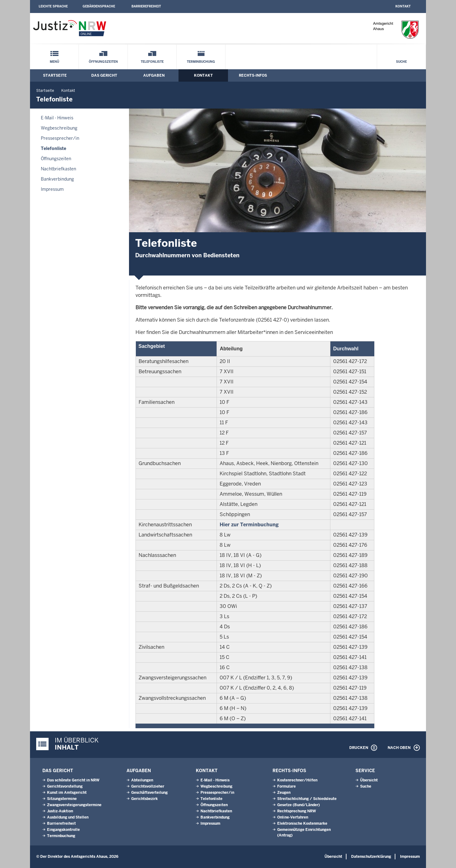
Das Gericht (104, 75)
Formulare (286, 786)
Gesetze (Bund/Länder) (299, 805)
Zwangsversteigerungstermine (74, 805)
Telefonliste (152, 62)
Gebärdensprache (99, 6)
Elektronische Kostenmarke (302, 823)
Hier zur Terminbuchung (249, 525)
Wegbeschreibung (59, 128)
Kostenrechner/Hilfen (297, 780)
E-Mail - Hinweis (57, 118)
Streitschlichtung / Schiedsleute (307, 799)
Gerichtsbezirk (144, 799)
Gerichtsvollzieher (148, 786)
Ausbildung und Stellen (68, 817)
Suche (401, 62)
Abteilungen (142, 780)
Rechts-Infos (253, 75)
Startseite (55, 75)
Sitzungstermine (62, 799)
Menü (54, 62)
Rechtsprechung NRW (297, 811)
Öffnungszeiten (103, 62)
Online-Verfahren (293, 817)
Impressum (52, 189)
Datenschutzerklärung (371, 857)
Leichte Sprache (53, 6)
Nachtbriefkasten (58, 169)
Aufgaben (154, 75)
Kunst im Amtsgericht (67, 793)
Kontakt (403, 6)
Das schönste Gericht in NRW (73, 780)
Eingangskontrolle (63, 830)
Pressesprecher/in (60, 138)
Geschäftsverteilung (149, 793)
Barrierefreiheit (146, 6)
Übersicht (369, 780)
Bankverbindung (57, 179)
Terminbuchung (201, 62)
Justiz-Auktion (60, 811)
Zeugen (284, 793)
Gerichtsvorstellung (65, 786)
